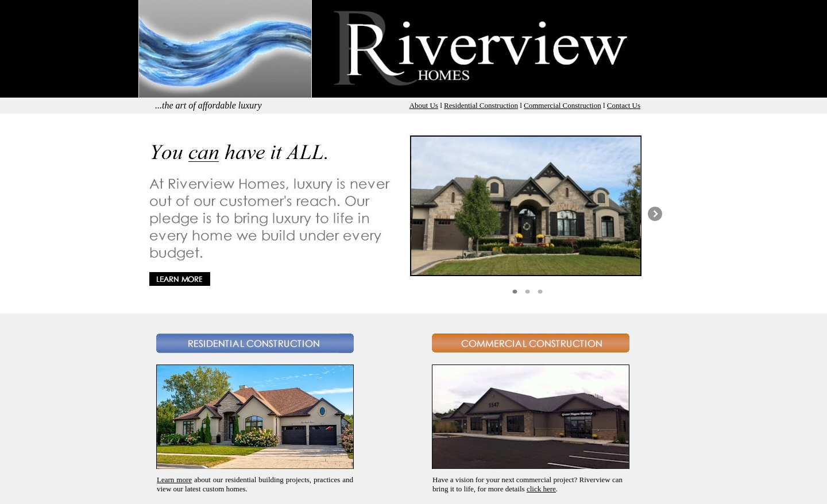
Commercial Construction (563, 105)
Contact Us (624, 105)
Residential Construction (481, 105)
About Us (424, 105)
